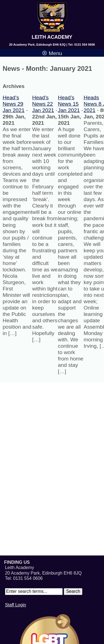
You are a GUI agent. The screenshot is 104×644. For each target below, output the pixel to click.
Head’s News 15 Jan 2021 (69, 104)
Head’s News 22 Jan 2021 (43, 104)
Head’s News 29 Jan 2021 (13, 104)
